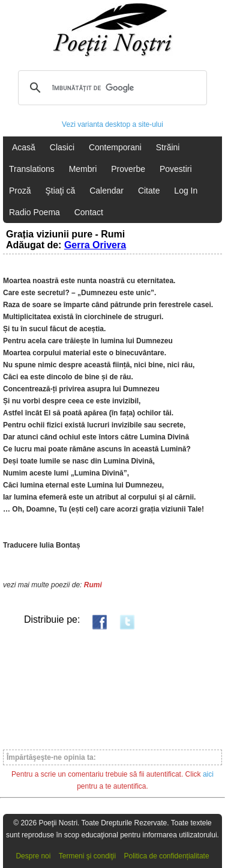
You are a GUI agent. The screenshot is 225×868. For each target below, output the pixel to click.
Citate (149, 191)
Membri (83, 169)
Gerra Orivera (95, 245)
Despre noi (33, 856)
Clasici (62, 147)
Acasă (24, 147)
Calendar (106, 191)
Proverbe (128, 169)
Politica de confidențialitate (167, 856)
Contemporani (115, 147)
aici (208, 774)
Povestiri (176, 169)
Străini (168, 147)
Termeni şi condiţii (87, 856)
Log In (186, 191)
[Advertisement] (112, 689)
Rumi (93, 585)
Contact (89, 212)
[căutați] (111, 88)
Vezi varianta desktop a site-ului (112, 124)
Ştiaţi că (60, 191)
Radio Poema (34, 212)
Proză (20, 191)
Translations (32, 169)
